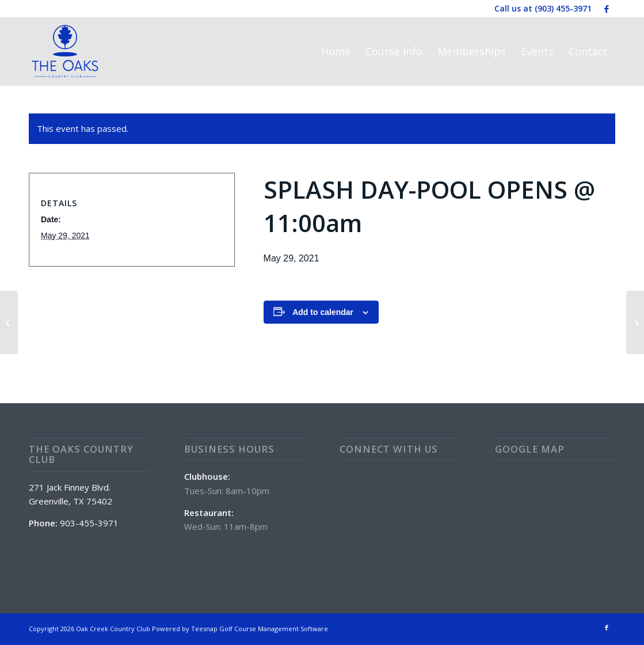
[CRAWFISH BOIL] (635, 322)
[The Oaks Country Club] (65, 51)
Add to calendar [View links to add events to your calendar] (323, 312)
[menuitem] (336, 51)
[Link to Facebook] (607, 9)
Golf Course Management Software (274, 629)
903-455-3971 (89, 523)
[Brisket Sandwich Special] (9, 322)
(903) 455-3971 (563, 8)
